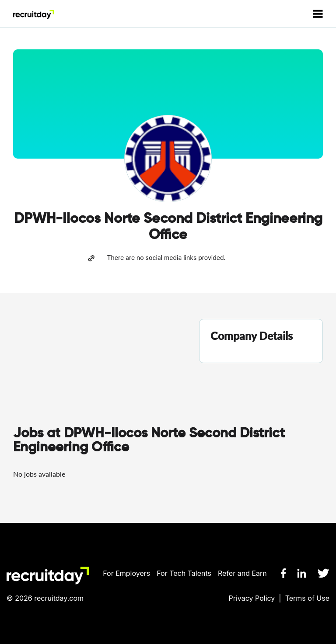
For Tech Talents (184, 573)
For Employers (126, 573)
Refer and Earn (242, 573)
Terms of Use (307, 598)
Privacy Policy (252, 598)
